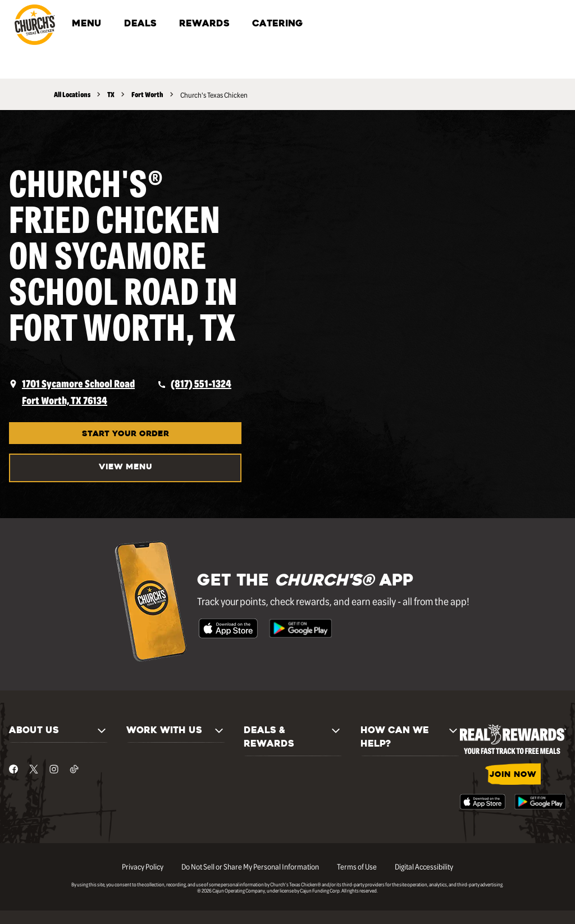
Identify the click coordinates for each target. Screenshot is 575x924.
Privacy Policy (143, 866)
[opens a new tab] (72, 392)
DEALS (140, 24)
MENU (87, 24)
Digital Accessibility (424, 866)
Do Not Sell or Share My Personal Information (250, 866)
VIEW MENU (126, 467)
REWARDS (204, 24)
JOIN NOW (513, 775)
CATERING (277, 24)
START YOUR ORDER (126, 434)
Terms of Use (357, 866)
